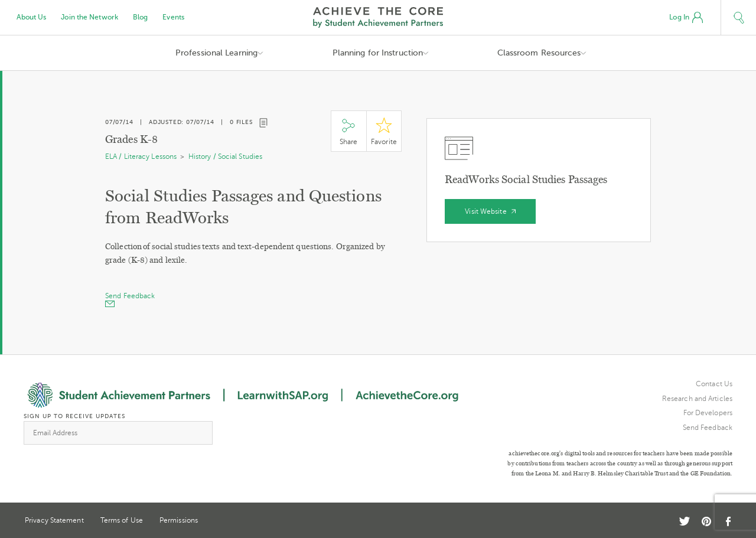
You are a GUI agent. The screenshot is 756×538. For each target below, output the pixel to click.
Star (384, 131)
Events (173, 17)
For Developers (708, 413)
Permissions (179, 520)
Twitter (685, 521)
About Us (32, 17)
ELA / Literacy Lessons (141, 156)
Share (348, 131)
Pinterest (706, 521)
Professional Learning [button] (216, 53)
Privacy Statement (54, 520)
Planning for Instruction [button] (378, 53)
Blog (140, 17)
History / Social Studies (225, 156)
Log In (686, 18)
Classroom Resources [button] (539, 53)
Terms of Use (122, 520)
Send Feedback (708, 428)
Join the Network (89, 17)
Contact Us (714, 384)
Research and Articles (697, 399)
